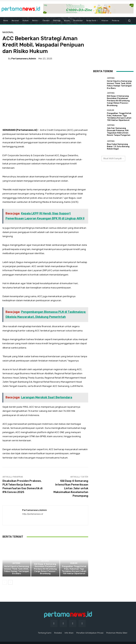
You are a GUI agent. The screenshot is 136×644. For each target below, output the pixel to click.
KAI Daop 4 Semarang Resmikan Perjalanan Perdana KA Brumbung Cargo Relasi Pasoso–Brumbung (45, 569)
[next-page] (10, 582)
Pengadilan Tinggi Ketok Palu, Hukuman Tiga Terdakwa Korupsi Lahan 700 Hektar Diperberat (74, 570)
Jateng (16, 563)
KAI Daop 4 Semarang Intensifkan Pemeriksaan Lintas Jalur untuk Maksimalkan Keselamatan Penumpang (71, 488)
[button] (129, 21)
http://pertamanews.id (32, 514)
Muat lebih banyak (113, 158)
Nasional (8, 32)
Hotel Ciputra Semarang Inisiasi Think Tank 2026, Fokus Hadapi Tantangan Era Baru (17, 570)
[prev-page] (5, 582)
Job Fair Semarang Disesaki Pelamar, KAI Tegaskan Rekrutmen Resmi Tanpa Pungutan (119, 132)
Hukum (74, 563)
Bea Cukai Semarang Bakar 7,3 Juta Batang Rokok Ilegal (118, 147)
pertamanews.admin (24, 59)
